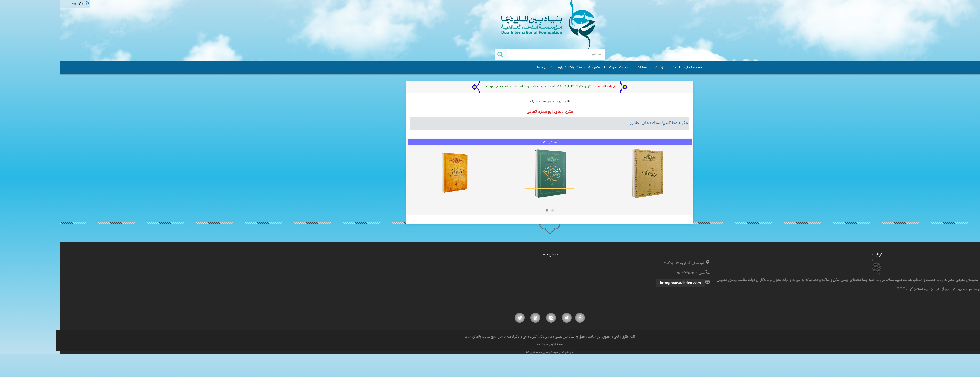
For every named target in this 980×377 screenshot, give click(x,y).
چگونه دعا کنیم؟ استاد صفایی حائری (599, 123)
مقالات (582, 67)
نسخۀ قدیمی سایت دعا (490, 344)
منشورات (515, 67)
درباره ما (501, 67)
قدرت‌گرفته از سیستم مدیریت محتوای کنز (490, 352)
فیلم (527, 67)
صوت (553, 67)
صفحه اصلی (633, 67)
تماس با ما (485, 67)
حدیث (564, 67)
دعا (614, 67)
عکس (537, 67)
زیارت (599, 67)
